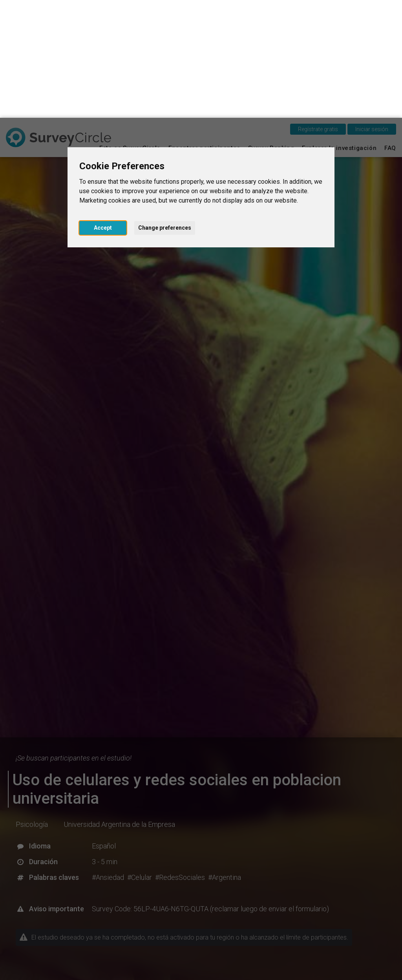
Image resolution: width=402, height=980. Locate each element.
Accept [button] (103, 110)
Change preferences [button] (165, 110)
